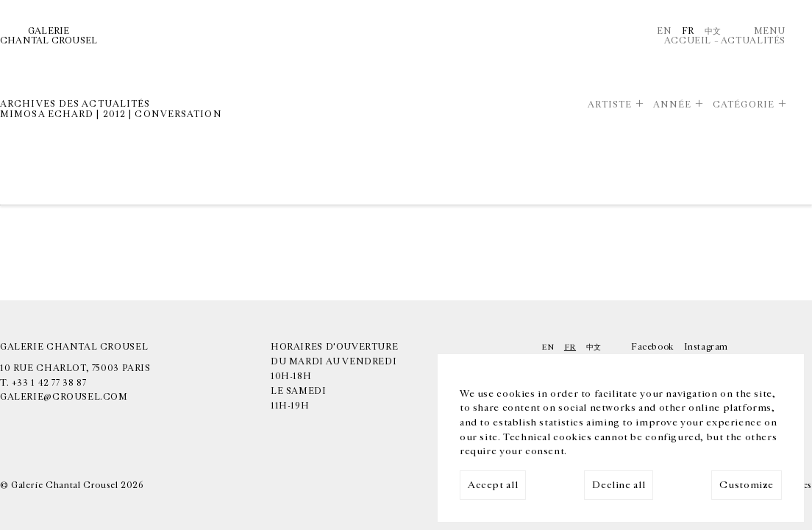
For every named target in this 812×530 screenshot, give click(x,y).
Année (673, 105)
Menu (770, 31)
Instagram (706, 347)
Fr (688, 31)
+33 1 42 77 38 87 (49, 383)
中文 (713, 31)
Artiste (610, 105)
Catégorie (744, 105)
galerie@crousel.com (64, 397)
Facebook (652, 347)
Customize (747, 485)
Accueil (688, 41)
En (664, 31)
